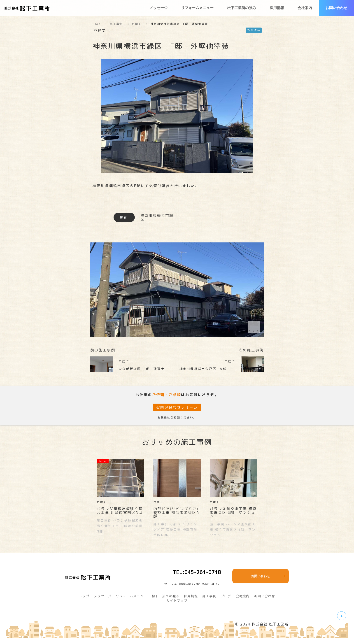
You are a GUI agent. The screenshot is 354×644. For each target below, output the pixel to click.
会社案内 (243, 596)
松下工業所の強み (166, 596)
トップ (84, 596)
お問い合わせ (265, 596)
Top (98, 24)
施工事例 (116, 24)
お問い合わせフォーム (177, 407)
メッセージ (103, 596)
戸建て (137, 24)
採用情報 (191, 596)
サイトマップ (177, 601)
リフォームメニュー (132, 596)
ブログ (226, 596)
